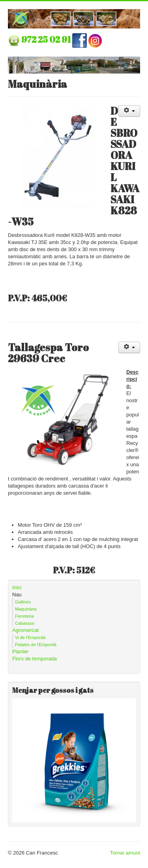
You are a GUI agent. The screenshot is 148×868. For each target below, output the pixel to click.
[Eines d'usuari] (129, 111)
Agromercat (25, 630)
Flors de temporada (35, 659)
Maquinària (26, 609)
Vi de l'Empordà (30, 637)
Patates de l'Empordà (36, 645)
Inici (17, 587)
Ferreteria (24, 616)
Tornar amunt (125, 853)
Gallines (23, 602)
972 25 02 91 (47, 39)
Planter (20, 651)
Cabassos (25, 623)
